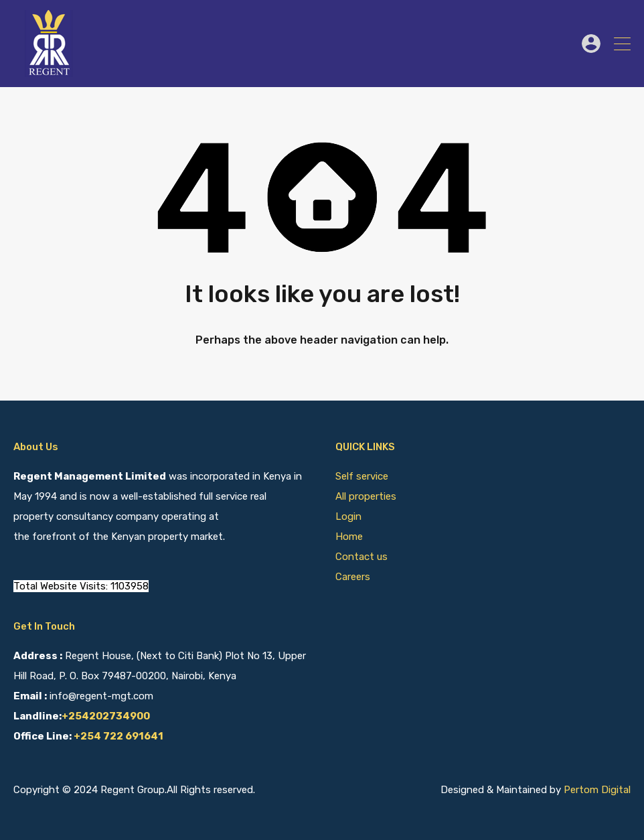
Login (348, 516)
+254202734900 (106, 716)
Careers (353, 577)
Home (349, 537)
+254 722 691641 (118, 736)
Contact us (361, 557)
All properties (366, 496)
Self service (363, 476)
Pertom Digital (597, 790)
